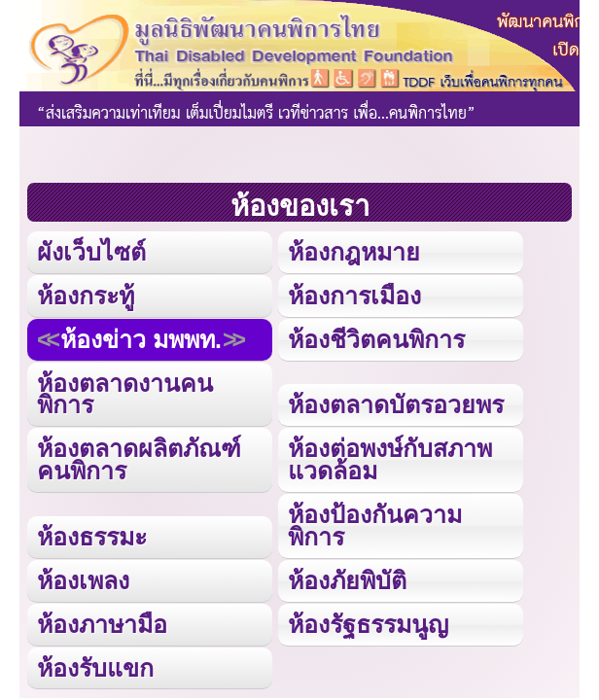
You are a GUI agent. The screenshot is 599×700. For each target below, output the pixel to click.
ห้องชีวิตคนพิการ (376, 339)
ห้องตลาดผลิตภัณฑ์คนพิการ (139, 459)
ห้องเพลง (83, 580)
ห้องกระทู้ (86, 296)
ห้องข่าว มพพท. (141, 339)
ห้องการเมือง (354, 296)
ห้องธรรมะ (92, 537)
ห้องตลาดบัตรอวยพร (396, 404)
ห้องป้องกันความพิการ (375, 525)
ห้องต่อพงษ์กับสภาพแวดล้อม (390, 459)
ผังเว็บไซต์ (91, 252)
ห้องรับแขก (95, 668)
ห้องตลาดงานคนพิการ (125, 394)
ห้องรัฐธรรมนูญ (368, 624)
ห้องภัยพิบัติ (347, 580)
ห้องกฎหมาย (354, 252)
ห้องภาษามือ (102, 624)
